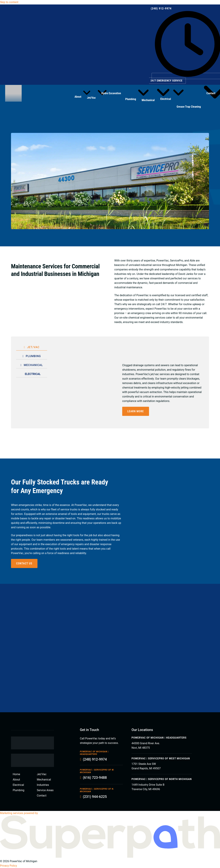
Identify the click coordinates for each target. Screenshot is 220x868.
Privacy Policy (9, 866)
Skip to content (9, 2)
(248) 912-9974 (161, 8)
